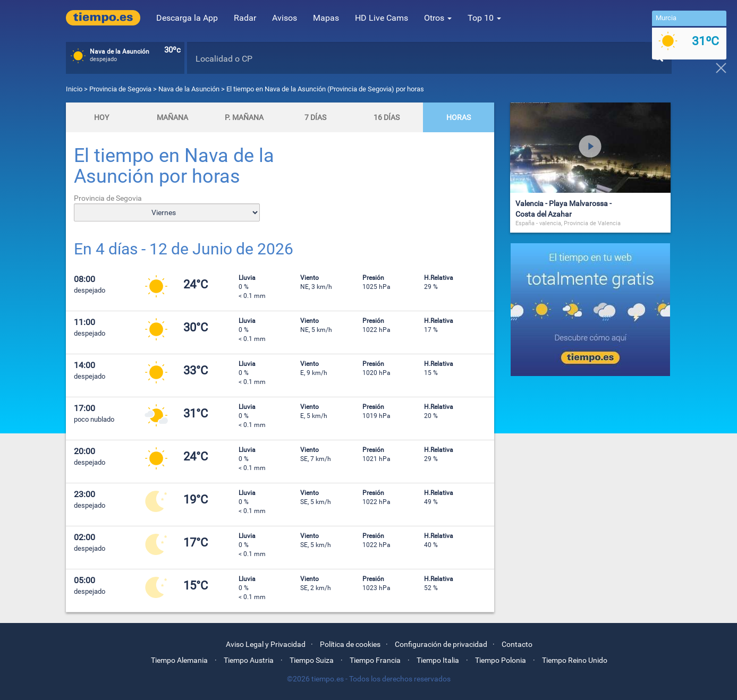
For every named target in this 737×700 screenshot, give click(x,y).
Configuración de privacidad (441, 644)
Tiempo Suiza (312, 660)
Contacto (517, 644)
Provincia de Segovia (121, 89)
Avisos (285, 18)
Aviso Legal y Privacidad (266, 644)
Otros (438, 18)
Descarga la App (187, 18)
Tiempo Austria (249, 660)
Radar (245, 18)
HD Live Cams (382, 18)
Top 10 (484, 18)
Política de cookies (350, 644)
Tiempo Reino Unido (575, 660)
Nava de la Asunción (189, 89)
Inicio (74, 89)
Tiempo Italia (438, 660)
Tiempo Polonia (501, 660)
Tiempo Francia (375, 660)
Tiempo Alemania (179, 660)
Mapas (326, 18)
